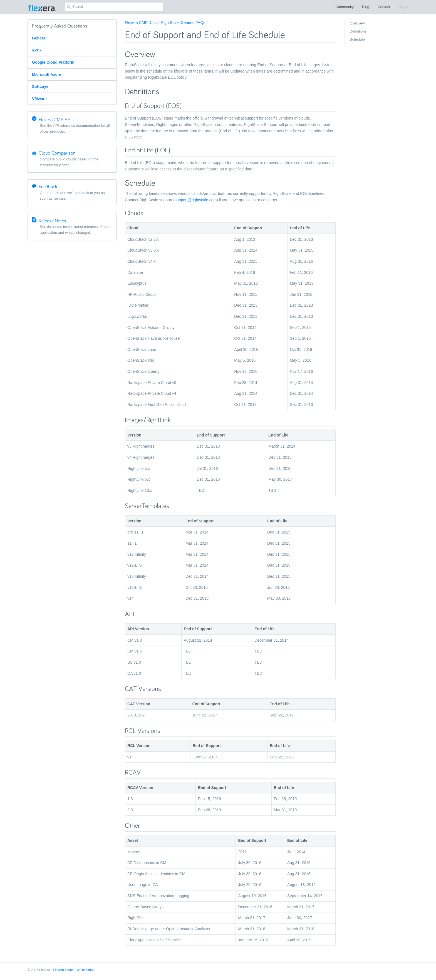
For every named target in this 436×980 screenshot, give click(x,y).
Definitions (358, 31)
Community (345, 7)
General (39, 38)
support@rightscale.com (196, 200)
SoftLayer (41, 86)
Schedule (357, 39)
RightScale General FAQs (183, 23)
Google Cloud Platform (53, 62)
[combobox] (114, 7)
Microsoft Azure (47, 75)
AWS (36, 50)
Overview (357, 23)
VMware (39, 99)
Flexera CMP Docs (141, 23)
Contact (384, 7)
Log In (403, 7)
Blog (366, 7)
